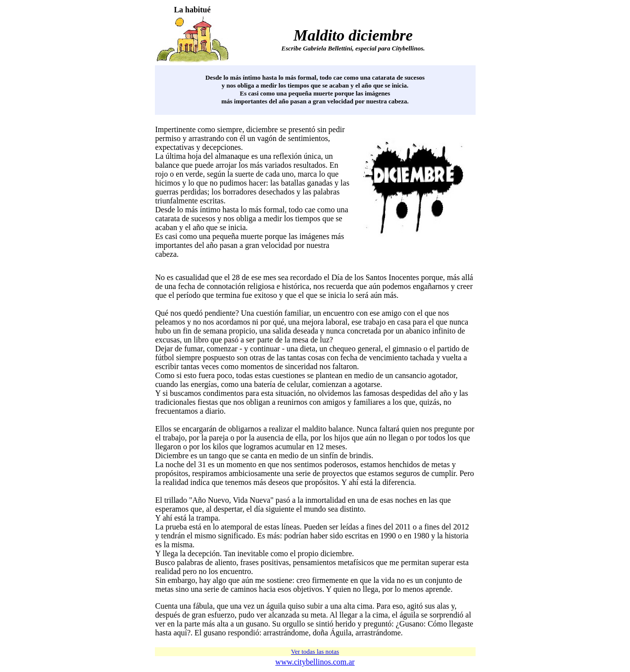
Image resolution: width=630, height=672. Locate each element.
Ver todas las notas (315, 651)
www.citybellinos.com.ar (315, 662)
